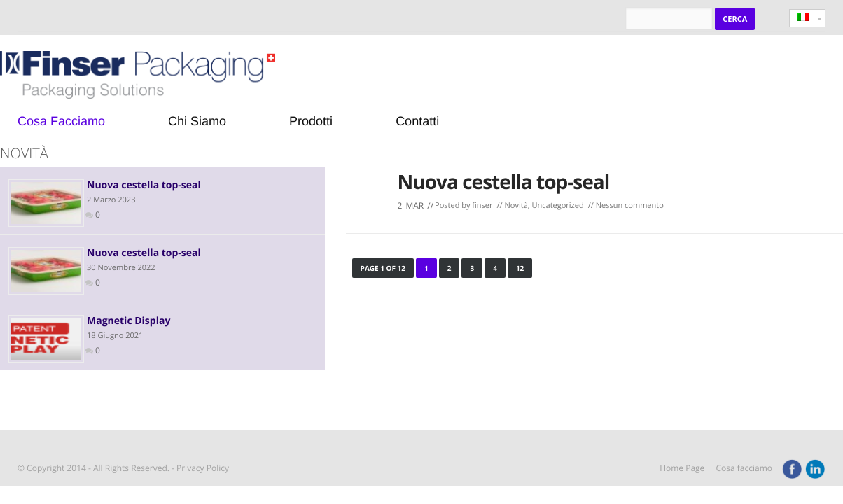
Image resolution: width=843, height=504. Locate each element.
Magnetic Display (128, 321)
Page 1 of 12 (383, 268)
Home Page (682, 468)
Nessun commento (630, 205)
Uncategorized (558, 205)
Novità (516, 205)
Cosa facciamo (744, 468)
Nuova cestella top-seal (504, 182)
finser (482, 205)
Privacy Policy (203, 468)
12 (520, 268)
